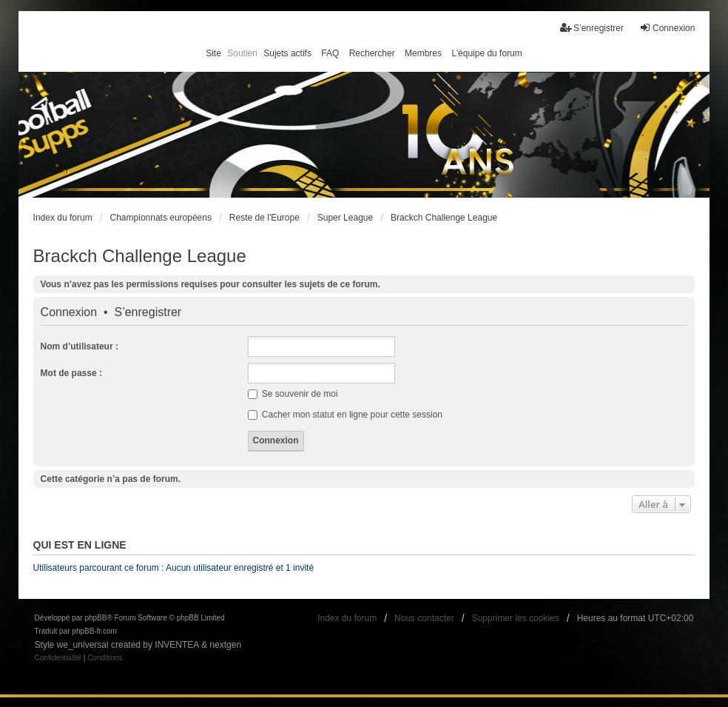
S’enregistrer (148, 312)
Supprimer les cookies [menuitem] (516, 618)
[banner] (364, 135)
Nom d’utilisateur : (80, 346)
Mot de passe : (71, 373)
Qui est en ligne (80, 545)
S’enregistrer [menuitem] (592, 28)
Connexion (69, 312)
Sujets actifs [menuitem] (287, 53)
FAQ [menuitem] (330, 53)
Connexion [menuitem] (667, 28)
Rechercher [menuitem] (372, 53)
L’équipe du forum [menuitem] (486, 53)
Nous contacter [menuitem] (424, 618)
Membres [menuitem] (423, 53)
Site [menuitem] (213, 53)
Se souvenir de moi (293, 394)
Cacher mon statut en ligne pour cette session (345, 415)
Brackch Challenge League (140, 256)
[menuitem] (58, 658)
